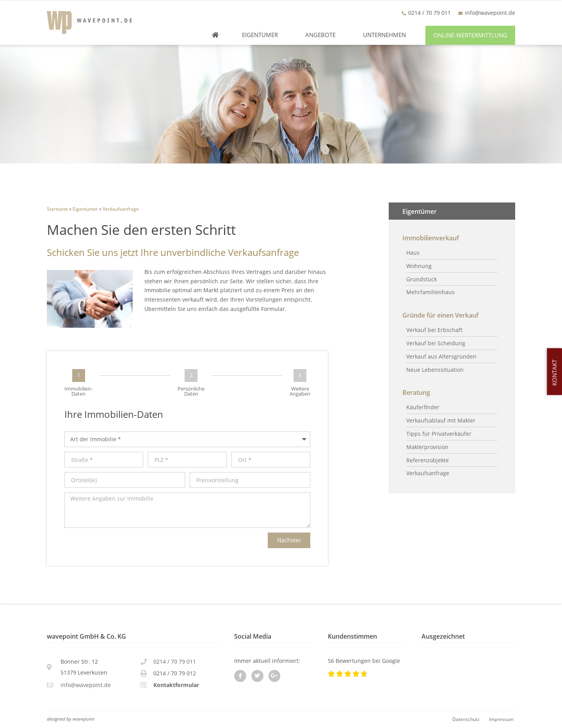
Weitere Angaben (300, 391)
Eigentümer (262, 35)
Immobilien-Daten (78, 391)
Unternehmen (386, 35)
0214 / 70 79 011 (175, 661)
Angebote (322, 35)
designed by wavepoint (71, 719)
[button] (470, 35)
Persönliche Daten (191, 391)
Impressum (501, 719)
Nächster (289, 540)
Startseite (57, 209)
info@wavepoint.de (490, 13)
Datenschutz (466, 719)
